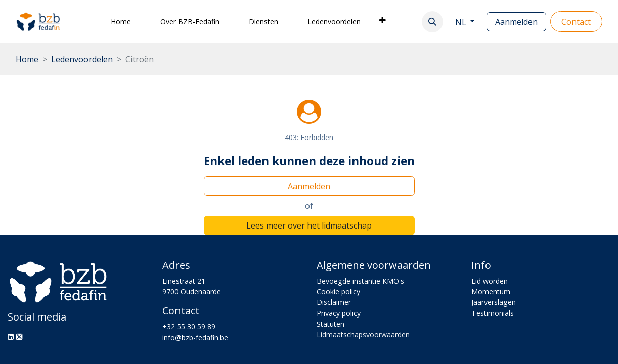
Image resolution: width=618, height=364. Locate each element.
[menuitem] (121, 21)
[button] (432, 22)
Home (27, 59)
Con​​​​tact (576, 22)
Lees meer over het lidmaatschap (309, 225)
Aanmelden (516, 22)
